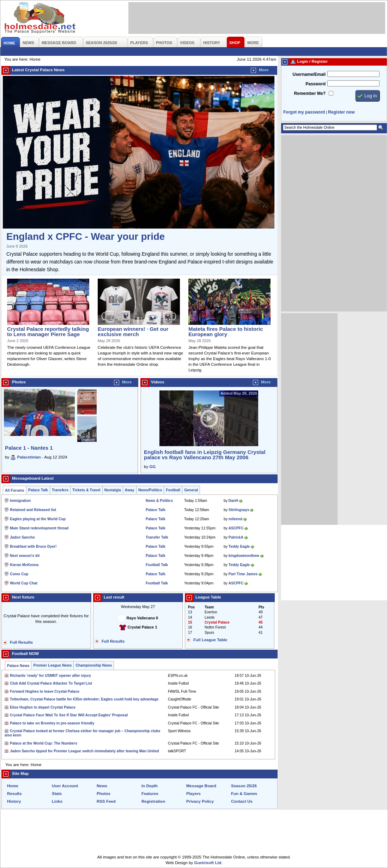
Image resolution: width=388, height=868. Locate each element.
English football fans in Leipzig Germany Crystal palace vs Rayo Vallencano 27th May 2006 (205, 455)
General (191, 490)
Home (13, 786)
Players (193, 794)
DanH (233, 501)
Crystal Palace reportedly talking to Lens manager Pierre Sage (48, 332)
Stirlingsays (239, 510)
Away (130, 490)
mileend (235, 519)
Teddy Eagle (239, 547)
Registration (153, 801)
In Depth (150, 786)
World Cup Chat (24, 583)
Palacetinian (29, 457)
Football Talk (157, 565)
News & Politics (159, 501)
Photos (104, 794)
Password (316, 84)
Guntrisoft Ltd (208, 863)
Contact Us (242, 801)
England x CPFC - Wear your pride (86, 236)
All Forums (15, 490)
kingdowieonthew (244, 556)
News (102, 786)
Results (14, 794)
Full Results (21, 642)
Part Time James (243, 574)
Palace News (18, 666)
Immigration (20, 501)
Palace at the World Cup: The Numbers (44, 743)
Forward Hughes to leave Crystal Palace (45, 691)
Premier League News (52, 665)
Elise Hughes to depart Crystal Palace (43, 707)
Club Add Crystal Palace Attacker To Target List (51, 683)
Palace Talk (38, 490)
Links (57, 801)
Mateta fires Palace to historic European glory (226, 332)
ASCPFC (236, 528)
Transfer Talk (157, 537)
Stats (57, 794)
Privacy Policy (200, 801)
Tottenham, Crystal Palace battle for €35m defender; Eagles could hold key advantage (84, 699)
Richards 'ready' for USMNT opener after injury (50, 676)
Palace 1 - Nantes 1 (29, 448)
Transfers (60, 490)
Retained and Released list (33, 510)
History (14, 801)
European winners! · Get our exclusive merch (133, 332)
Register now (341, 112)
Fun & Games (244, 794)
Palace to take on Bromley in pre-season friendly (52, 723)
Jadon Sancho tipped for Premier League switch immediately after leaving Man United (84, 751)
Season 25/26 (244, 786)
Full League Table (210, 640)
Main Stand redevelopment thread (39, 528)
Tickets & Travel (86, 490)
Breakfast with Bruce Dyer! (33, 547)
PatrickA (236, 537)
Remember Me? (310, 93)
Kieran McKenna (24, 565)
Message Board (201, 786)
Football (173, 490)
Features (150, 794)
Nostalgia (113, 490)
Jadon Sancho (22, 537)
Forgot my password (304, 112)
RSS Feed (106, 801)
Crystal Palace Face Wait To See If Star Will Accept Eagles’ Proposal (69, 715)
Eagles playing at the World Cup (38, 519)
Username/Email (309, 74)
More (264, 70)
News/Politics (150, 490)
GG (152, 467)
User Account (65, 786)
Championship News (94, 665)
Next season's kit (25, 556)
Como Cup (19, 574)
